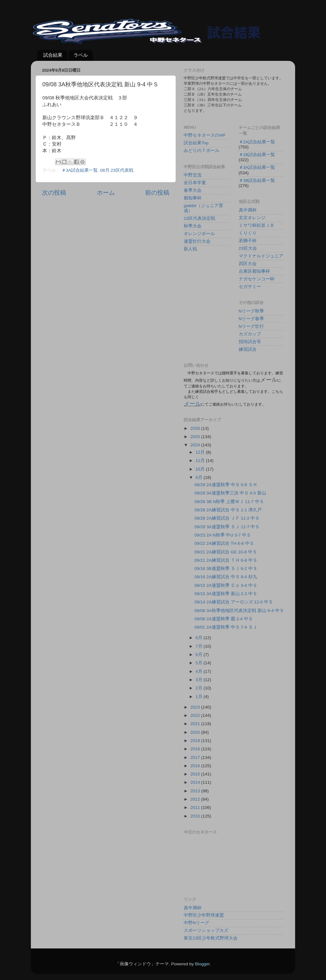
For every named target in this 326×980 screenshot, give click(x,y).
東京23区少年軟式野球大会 (211, 938)
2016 (196, 766)
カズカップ (250, 334)
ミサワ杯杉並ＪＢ (257, 225)
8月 (199, 638)
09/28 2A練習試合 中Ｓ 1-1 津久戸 (228, 510)
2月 (199, 688)
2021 (196, 724)
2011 (196, 807)
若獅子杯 (248, 241)
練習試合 (248, 349)
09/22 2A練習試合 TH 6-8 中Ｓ (224, 543)
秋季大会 (193, 226)
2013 (196, 791)
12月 (201, 452)
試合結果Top (196, 143)
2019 (196, 741)
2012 (196, 799)
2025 (196, 437)
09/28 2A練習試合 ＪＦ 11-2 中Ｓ (227, 518)
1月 (199, 697)
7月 (199, 646)
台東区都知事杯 (254, 271)
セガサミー (250, 287)
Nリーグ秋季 (252, 311)
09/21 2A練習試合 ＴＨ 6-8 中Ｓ (226, 560)
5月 (199, 663)
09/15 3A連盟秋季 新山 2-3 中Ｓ (226, 594)
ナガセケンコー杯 (257, 279)
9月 (199, 477)
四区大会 (248, 264)
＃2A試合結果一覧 (257, 142)
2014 (196, 782)
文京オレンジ (252, 218)
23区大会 (248, 248)
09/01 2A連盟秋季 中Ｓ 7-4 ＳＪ (226, 627)
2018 (196, 749)
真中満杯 (248, 210)
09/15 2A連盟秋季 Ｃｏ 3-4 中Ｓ (226, 585)
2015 (196, 774)
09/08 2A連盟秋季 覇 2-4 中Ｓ (224, 619)
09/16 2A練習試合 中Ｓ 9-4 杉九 (226, 577)
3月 (199, 680)
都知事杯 (193, 198)
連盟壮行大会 (197, 241)
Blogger (202, 964)
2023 (196, 707)
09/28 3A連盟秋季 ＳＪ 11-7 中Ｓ (227, 527)
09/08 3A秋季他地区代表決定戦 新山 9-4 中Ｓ (239, 611)
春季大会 (193, 190)
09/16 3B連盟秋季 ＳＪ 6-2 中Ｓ (226, 569)
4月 (199, 671)
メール (192, 404)
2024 (196, 445)
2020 (196, 732)
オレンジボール (199, 234)
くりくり (248, 233)
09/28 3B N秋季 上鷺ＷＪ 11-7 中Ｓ (229, 502)
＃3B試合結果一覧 (257, 180)
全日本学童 (195, 183)
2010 (196, 816)
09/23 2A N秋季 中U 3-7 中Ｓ (223, 535)
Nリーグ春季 (252, 319)
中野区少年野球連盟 (204, 915)
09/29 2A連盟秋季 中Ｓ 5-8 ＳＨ (226, 485)
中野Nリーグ (196, 923)
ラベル (81, 55)
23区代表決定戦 (199, 218)
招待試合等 (250, 342)
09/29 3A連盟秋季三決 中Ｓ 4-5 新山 (230, 493)
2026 (196, 428)
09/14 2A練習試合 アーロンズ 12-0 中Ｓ (234, 602)
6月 (199, 655)
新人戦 (190, 249)
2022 (196, 715)
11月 (201, 461)
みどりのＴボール (202, 151)
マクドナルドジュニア (261, 256)
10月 (201, 469)
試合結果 (53, 55)
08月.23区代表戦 (117, 170)
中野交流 (193, 175)
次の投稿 (54, 193)
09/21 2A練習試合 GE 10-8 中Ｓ (226, 552)
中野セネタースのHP (205, 135)
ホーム (106, 193)
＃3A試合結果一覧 (80, 170)
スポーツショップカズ (206, 930)
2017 (196, 757)
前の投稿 (157, 193)
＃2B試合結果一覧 (257, 155)
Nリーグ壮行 (252, 326)
